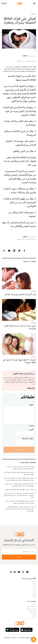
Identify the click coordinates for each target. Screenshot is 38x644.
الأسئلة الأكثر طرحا (31, 606)
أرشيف (34, 616)
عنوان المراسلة (28, 438)
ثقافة (35, 588)
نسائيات (33, 14)
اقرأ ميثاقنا (31, 388)
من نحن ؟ (34, 604)
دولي (35, 598)
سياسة (34, 581)
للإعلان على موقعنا (31, 609)
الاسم (31, 430)
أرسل (19, 557)
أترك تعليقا (19, 450)
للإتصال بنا (33, 614)
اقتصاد (34, 584)
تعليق (31, 405)
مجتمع (34, 586)
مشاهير (34, 595)
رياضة (34, 593)
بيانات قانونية (33, 611)
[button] (34, 639)
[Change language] (4, 3)
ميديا (35, 591)
